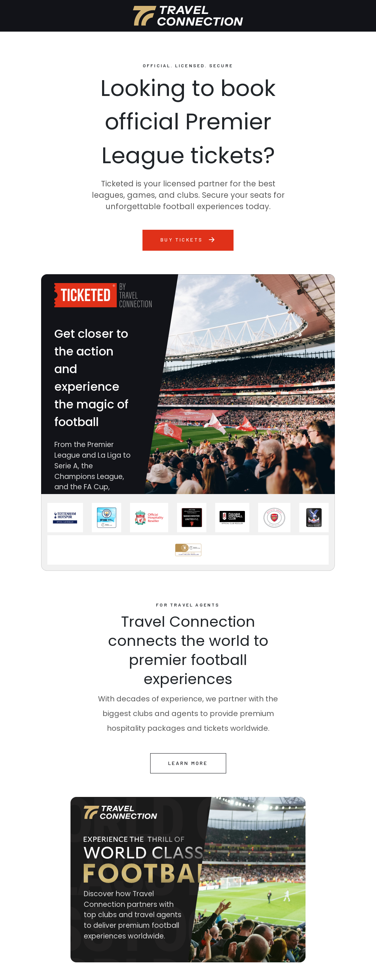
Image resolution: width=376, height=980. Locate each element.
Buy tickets (188, 240)
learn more (188, 763)
